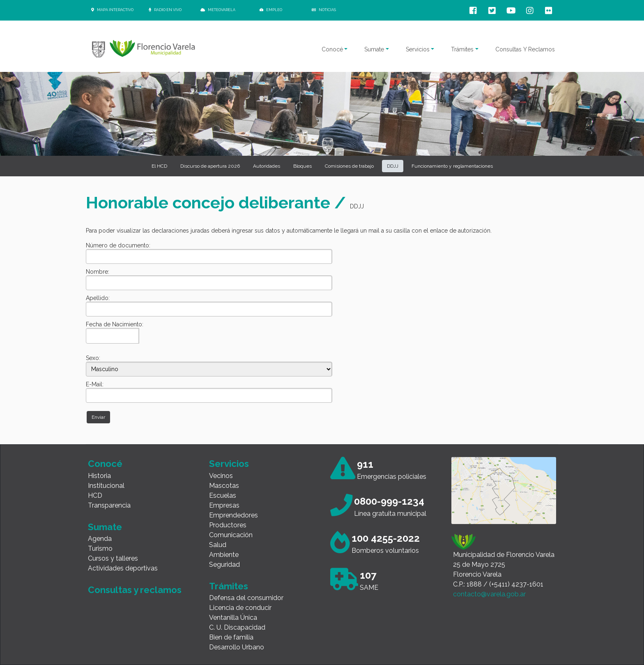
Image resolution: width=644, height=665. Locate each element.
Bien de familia (231, 637)
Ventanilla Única (233, 618)
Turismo (100, 548)
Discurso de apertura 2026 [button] (210, 166)
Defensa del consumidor (246, 598)
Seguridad (224, 565)
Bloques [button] (302, 166)
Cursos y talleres (113, 558)
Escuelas (223, 495)
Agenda (100, 539)
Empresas (224, 505)
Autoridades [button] (267, 166)
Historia (99, 476)
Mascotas (224, 486)
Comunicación (231, 535)
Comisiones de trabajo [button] (349, 166)
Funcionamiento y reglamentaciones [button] (452, 166)
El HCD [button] (159, 166)
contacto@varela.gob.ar (489, 594)
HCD (95, 495)
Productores (228, 525)
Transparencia (109, 505)
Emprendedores (233, 515)
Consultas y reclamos (135, 590)
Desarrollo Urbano (237, 647)
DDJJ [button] (393, 166)
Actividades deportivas (123, 568)
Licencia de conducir (240, 608)
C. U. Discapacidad (237, 627)
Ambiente (224, 555)
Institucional (106, 486)
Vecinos (221, 476)
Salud (218, 545)
